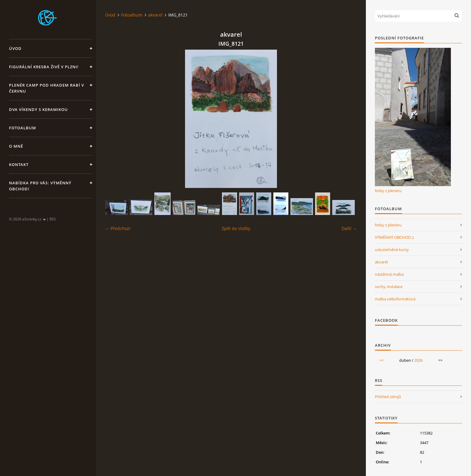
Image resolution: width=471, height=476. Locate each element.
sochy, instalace (389, 287)
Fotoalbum (23, 128)
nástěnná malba (389, 274)
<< (381, 360)
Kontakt (19, 164)
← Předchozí (118, 228)
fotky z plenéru (388, 191)
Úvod (15, 48)
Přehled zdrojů (388, 397)
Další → (349, 228)
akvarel (155, 15)
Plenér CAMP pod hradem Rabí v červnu (47, 88)
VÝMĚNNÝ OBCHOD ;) (394, 237)
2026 (418, 360)
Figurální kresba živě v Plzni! (44, 67)
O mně (16, 146)
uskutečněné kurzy (392, 250)
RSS (53, 219)
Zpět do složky (236, 228)
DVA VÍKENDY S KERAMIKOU (38, 109)
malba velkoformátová (395, 299)
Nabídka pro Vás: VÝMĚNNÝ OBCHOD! (40, 186)
